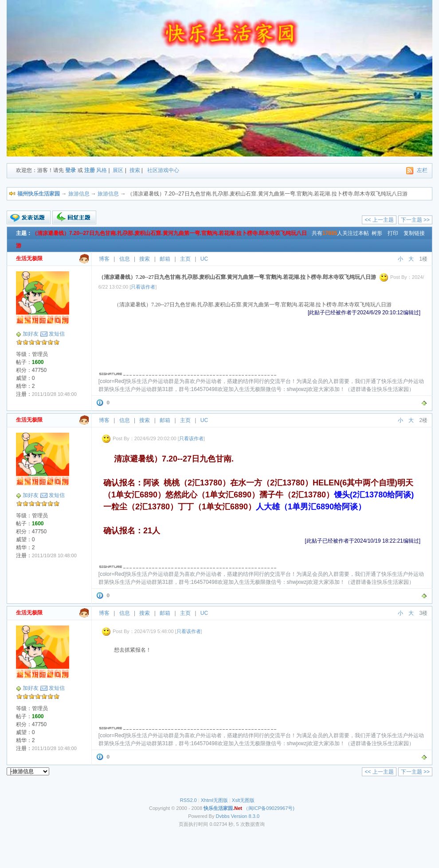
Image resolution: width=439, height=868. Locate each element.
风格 (102, 170)
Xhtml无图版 (214, 800)
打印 (393, 233)
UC (204, 259)
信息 (125, 259)
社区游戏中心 (163, 170)
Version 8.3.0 (245, 816)
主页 (185, 259)
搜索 (135, 170)
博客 (104, 259)
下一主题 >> (415, 220)
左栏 (422, 170)
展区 (118, 170)
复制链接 (414, 233)
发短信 (57, 334)
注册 (90, 170)
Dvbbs (223, 816)
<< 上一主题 (379, 220)
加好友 (31, 334)
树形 (377, 233)
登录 (71, 170)
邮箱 (165, 259)
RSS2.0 (188, 800)
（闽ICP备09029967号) (249, 808)
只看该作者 (143, 287)
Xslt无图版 (243, 800)
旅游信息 (79, 194)
